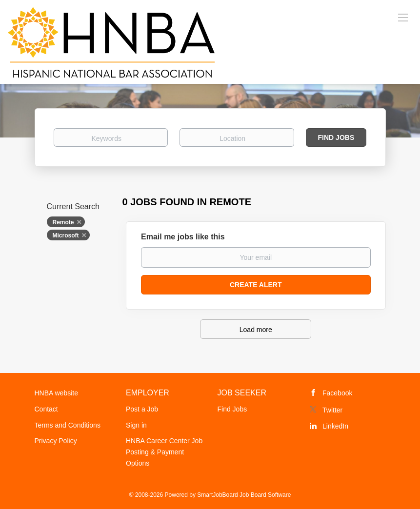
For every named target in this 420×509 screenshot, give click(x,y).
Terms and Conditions (68, 425)
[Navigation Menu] (403, 17)
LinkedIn (335, 426)
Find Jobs (336, 137)
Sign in (136, 425)
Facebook (337, 393)
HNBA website (56, 393)
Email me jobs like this (183, 237)
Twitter (332, 410)
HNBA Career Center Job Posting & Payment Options (164, 452)
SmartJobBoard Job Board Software (244, 495)
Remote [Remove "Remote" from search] (63, 222)
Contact (46, 409)
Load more (256, 330)
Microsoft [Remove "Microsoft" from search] (66, 235)
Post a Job (142, 409)
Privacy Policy (56, 441)
